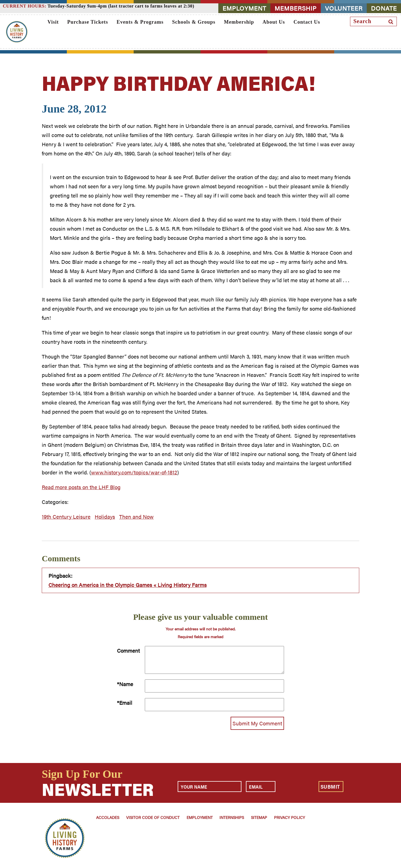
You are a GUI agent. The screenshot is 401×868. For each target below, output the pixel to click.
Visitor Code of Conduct (153, 817)
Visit (53, 22)
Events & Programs (140, 22)
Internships (232, 817)
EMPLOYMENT (244, 8)
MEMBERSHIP (296, 8)
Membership (239, 22)
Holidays (105, 517)
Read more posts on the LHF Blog (81, 487)
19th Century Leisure (66, 517)
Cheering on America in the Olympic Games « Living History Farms (128, 585)
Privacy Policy (289, 817)
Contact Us (307, 22)
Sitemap (259, 817)
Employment (200, 817)
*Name (125, 684)
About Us (274, 22)
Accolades (108, 817)
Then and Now (136, 517)
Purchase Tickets (88, 22)
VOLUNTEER (344, 8)
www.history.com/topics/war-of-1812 (134, 472)
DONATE (384, 8)
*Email (125, 703)
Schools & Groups (194, 22)
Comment (128, 651)
